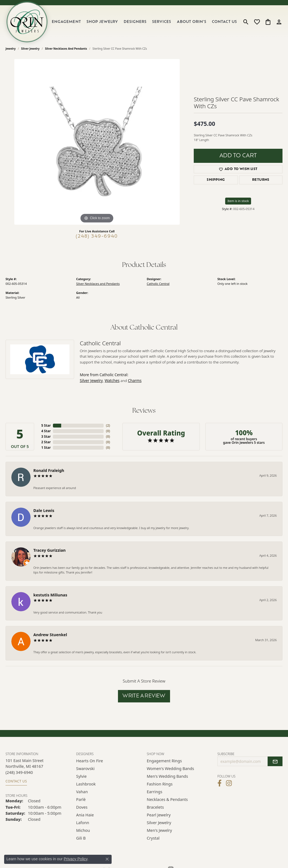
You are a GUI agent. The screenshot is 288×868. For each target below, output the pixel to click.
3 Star (46, 436)
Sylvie (81, 776)
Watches (112, 380)
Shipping (216, 180)
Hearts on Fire (89, 761)
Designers (135, 22)
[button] (246, 22)
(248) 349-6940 (97, 237)
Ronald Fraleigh (49, 470)
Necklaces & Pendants (167, 799)
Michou (83, 830)
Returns (261, 180)
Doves (82, 807)
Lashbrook (86, 784)
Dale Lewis (44, 510)
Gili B (81, 838)
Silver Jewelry (30, 49)
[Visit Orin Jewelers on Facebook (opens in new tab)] (220, 783)
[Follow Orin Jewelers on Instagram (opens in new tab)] (229, 783)
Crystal (153, 838)
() (108, 425)
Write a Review (144, 696)
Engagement (66, 22)
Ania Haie (85, 815)
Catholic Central (158, 284)
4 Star (46, 431)
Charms (135, 380)
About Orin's (192, 22)
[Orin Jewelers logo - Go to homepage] (27, 22)
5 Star (46, 425)
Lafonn (83, 823)
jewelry (11, 49)
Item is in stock (238, 201)
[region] (97, 142)
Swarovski (85, 769)
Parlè (81, 799)
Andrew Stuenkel (50, 635)
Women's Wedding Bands (171, 769)
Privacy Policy (76, 859)
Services (162, 22)
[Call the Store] (19, 772)
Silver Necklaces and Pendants (66, 49)
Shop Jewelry (102, 22)
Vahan (82, 792)
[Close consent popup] (107, 859)
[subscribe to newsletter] (275, 761)
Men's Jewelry (160, 830)
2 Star (46, 442)
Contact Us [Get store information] (16, 781)
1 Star (46, 448)
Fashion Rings (160, 784)
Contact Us (224, 22)
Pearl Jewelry (159, 815)
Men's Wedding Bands (168, 776)
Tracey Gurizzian (49, 550)
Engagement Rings (165, 761)
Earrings (155, 792)
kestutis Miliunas (50, 595)
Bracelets (155, 807)
